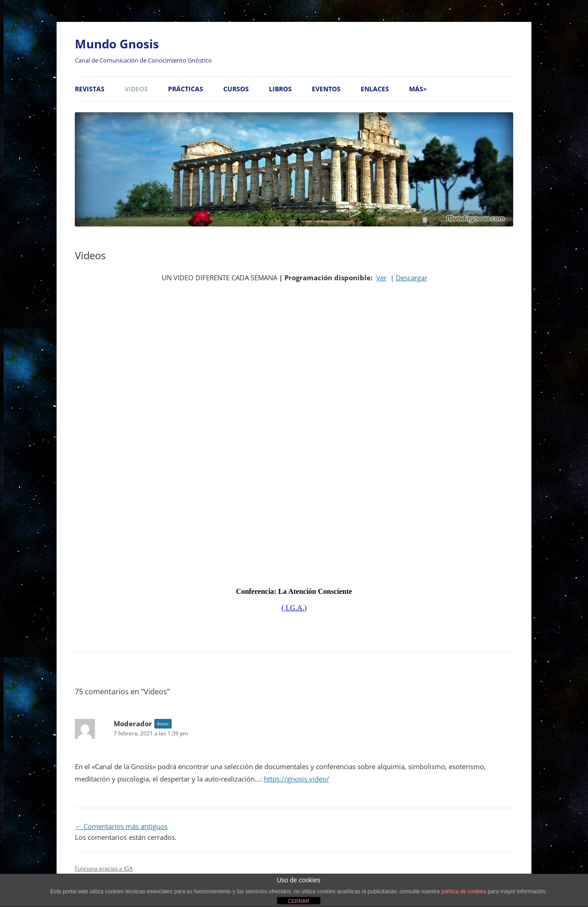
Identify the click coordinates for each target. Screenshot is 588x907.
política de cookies (464, 891)
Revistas (90, 89)
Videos (136, 89)
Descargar (412, 278)
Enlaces (375, 89)
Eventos (326, 89)
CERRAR (299, 901)
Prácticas (186, 89)
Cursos (236, 89)
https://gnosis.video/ (297, 779)
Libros (280, 89)
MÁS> (418, 89)
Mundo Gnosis (117, 44)
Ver (381, 278)
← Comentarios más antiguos (121, 826)
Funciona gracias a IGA (104, 868)
